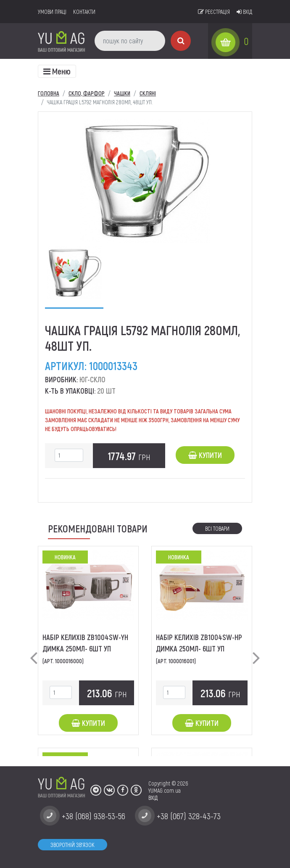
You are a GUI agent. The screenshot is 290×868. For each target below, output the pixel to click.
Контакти (84, 12)
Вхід (244, 12)
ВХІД (153, 798)
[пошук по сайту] (130, 41)
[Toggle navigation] (57, 71)
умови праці (52, 12)
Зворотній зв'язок (72, 845)
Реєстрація (214, 12)
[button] (34, 651)
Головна (49, 93)
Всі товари (217, 528)
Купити (205, 455)
